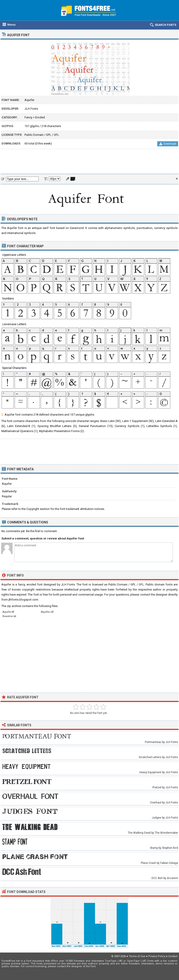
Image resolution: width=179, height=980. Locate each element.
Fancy (28, 117)
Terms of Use (137, 956)
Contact (173, 956)
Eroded (40, 117)
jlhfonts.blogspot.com (23, 600)
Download (168, 144)
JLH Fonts (31, 109)
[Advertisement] (89, 162)
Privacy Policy (157, 956)
